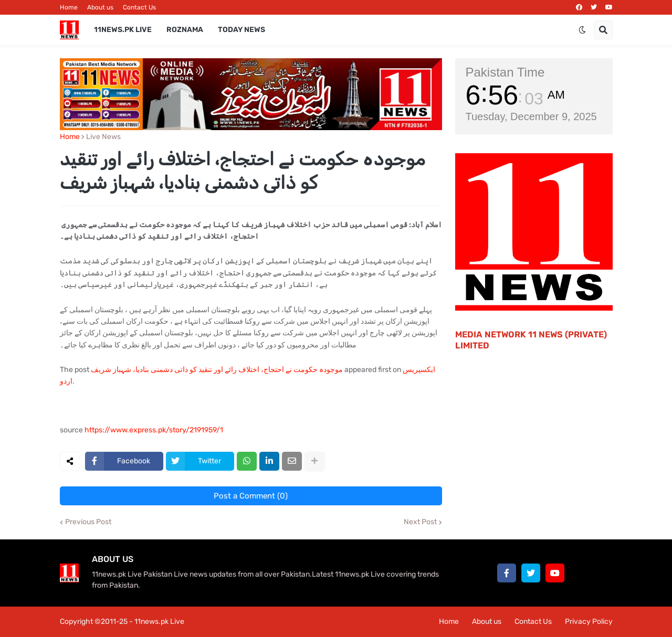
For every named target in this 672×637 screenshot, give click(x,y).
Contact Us (139, 7)
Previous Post (88, 522)
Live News (103, 137)
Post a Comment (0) (251, 496)
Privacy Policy (589, 622)
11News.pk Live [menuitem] (123, 30)
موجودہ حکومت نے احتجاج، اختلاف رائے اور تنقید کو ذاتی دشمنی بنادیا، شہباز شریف (217, 370)
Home (69, 7)
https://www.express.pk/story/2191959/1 (154, 430)
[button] (582, 30)
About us (100, 7)
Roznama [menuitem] (185, 30)
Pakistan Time (505, 72)
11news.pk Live (159, 622)
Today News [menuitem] (241, 30)
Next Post (420, 522)
